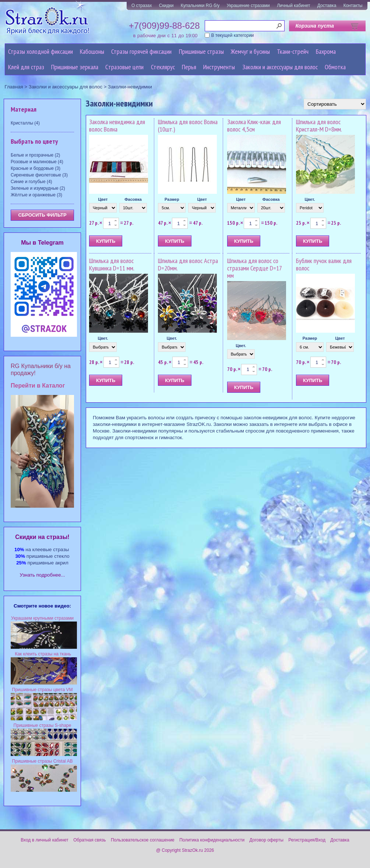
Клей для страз (26, 67)
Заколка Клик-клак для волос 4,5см (254, 125)
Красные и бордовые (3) (36, 168)
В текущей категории (233, 35)
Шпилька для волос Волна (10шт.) (188, 125)
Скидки (166, 6)
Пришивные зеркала (75, 67)
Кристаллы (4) (25, 123)
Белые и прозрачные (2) (35, 155)
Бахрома (326, 51)
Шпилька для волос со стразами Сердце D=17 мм (254, 268)
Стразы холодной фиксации (40, 51)
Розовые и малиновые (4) (37, 162)
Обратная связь (89, 840)
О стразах (142, 6)
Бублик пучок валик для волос (324, 264)
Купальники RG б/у (200, 6)
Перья (189, 67)
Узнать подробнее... (43, 575)
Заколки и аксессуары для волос (280, 67)
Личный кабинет (293, 6)
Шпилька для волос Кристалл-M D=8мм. (319, 125)
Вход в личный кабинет (45, 840)
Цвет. (310, 199)
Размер (172, 199)
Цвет (103, 199)
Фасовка (133, 199)
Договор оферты (267, 840)
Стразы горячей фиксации (141, 51)
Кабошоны (92, 51)
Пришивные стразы (201, 51)
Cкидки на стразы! (42, 537)
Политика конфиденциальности (212, 840)
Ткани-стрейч (293, 51)
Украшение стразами (248, 6)
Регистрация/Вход (307, 840)
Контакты (353, 6)
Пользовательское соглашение (143, 840)
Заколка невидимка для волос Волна (117, 125)
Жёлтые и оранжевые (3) (36, 195)
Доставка (327, 6)
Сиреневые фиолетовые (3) (39, 175)
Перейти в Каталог (38, 386)
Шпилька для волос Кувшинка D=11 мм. (112, 264)
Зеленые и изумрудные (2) (38, 188)
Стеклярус (163, 67)
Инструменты (219, 67)
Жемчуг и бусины (250, 51)
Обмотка (335, 67)
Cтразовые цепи (124, 67)
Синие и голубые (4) (31, 182)
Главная (14, 87)
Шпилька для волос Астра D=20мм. (188, 264)
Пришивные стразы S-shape (43, 725)
